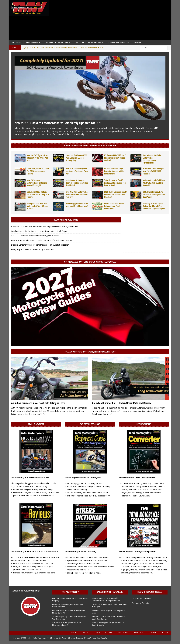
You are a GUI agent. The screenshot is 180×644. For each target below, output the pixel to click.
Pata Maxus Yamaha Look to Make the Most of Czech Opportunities (42, 240)
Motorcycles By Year (57, 42)
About (85, 633)
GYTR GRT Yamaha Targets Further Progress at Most (35, 236)
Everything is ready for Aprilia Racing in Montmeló (33, 249)
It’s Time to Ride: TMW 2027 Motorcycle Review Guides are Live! (115, 158)
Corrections (124, 633)
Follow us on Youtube (141, 603)
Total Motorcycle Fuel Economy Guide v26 (30, 478)
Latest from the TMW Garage (110, 592)
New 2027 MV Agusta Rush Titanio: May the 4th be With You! (38, 158)
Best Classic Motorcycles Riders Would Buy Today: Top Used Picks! (77, 183)
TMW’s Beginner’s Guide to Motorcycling (83, 478)
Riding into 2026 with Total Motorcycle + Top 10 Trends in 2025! (38, 206)
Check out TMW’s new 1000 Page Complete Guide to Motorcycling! (76, 158)
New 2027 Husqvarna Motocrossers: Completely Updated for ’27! (58, 123)
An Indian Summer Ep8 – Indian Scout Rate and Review (121, 403)
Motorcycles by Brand (88, 42)
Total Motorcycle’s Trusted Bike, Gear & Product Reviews (90, 352)
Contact (152, 633)
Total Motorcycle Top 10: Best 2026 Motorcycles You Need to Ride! (115, 183)
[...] (89, 134)
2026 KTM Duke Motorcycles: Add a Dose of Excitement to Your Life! (77, 194)
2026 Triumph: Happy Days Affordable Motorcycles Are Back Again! (154, 194)
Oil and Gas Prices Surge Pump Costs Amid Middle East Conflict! (114, 171)
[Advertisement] (111, 21)
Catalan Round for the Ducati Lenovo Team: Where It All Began (39, 231)
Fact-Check (139, 633)
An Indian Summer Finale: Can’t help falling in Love (38, 403)
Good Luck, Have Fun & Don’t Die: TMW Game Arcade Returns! (38, 171)
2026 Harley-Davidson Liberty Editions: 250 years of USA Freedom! (115, 194)
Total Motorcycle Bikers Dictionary (80, 552)
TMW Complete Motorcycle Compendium (137, 552)
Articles (16, 42)
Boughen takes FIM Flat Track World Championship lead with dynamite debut (45, 227)
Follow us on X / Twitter (141, 599)
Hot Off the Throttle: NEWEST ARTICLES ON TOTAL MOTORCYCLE (90, 146)
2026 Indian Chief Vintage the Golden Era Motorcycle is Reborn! (38, 194)
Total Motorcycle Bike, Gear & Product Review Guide (35, 552)
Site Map (165, 633)
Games (138, 42)
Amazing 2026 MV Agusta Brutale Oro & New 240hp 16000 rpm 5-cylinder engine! (154, 206)
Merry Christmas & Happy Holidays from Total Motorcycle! (114, 206)
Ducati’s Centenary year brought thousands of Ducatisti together (40, 245)
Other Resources (118, 42)
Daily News (32, 42)
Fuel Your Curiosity (70, 592)
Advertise (73, 633)
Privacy (97, 633)
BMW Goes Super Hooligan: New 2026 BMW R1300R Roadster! (153, 171)
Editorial (109, 633)
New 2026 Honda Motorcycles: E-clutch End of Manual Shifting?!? (38, 183)
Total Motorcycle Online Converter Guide (137, 478)
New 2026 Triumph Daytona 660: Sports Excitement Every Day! (77, 171)
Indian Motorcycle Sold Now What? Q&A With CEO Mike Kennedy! (154, 183)
